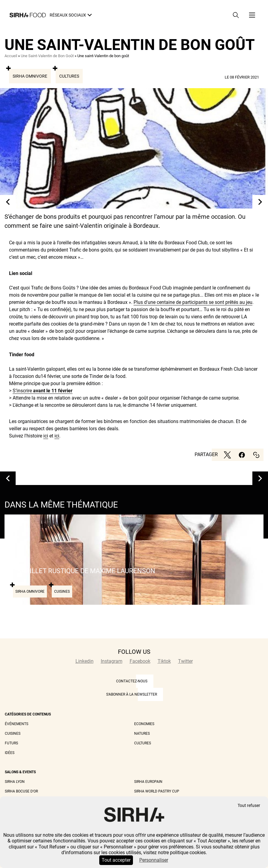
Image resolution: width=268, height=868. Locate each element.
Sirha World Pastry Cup (157, 791)
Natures (142, 734)
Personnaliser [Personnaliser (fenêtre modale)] (154, 860)
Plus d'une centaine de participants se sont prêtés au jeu (193, 302)
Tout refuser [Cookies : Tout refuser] (249, 806)
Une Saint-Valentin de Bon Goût (47, 56)
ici (46, 436)
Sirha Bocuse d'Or (21, 791)
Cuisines (13, 734)
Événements (17, 724)
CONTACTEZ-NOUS (132, 681)
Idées (10, 753)
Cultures (69, 76)
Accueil (11, 56)
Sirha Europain (148, 782)
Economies (144, 724)
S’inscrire (43, 391)
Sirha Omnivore (30, 76)
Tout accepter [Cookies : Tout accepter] (116, 860)
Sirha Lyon (15, 782)
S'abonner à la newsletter (132, 694)
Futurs (11, 743)
